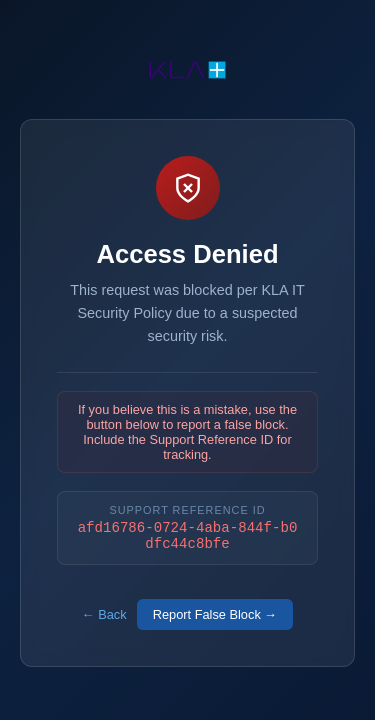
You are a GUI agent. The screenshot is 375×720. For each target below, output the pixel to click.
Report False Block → (215, 617)
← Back (104, 617)
